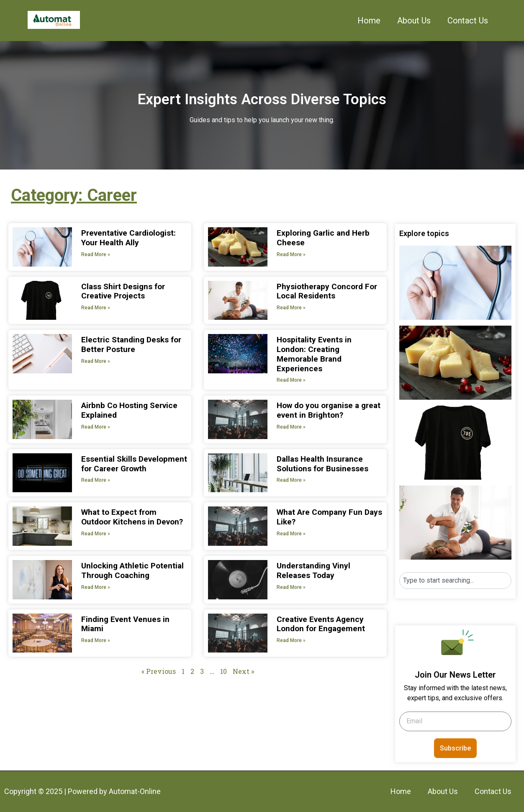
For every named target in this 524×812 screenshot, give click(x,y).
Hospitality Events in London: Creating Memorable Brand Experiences (314, 354)
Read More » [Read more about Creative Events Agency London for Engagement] (291, 640)
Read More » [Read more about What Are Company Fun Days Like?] (291, 534)
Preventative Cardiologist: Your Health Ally (128, 238)
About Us (414, 21)
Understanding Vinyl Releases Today (313, 570)
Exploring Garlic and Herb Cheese (323, 238)
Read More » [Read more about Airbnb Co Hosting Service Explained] (96, 427)
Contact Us (468, 21)
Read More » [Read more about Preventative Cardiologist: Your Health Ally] (96, 254)
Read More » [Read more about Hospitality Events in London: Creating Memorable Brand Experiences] (291, 380)
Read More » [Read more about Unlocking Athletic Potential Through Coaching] (96, 587)
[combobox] (455, 581)
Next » (243, 671)
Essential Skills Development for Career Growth (134, 464)
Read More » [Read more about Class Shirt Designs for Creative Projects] (96, 308)
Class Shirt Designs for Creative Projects (123, 291)
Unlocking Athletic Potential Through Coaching (132, 570)
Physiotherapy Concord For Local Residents (327, 291)
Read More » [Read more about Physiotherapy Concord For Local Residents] (291, 308)
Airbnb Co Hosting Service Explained (129, 410)
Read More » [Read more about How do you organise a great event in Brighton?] (291, 427)
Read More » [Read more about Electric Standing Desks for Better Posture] (96, 361)
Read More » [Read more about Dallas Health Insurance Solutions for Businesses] (291, 480)
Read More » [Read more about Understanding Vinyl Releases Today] (291, 587)
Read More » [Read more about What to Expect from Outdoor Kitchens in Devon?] (96, 534)
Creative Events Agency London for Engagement (321, 624)
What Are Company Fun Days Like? (329, 517)
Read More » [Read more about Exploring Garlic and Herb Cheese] (291, 254)
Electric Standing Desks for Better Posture (131, 344)
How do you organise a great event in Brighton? (329, 410)
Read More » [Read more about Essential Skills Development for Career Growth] (96, 480)
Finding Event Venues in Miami (125, 624)
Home (369, 21)
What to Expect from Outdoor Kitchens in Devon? (132, 517)
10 (223, 671)
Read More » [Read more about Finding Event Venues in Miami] (96, 640)
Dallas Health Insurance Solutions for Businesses (322, 464)
